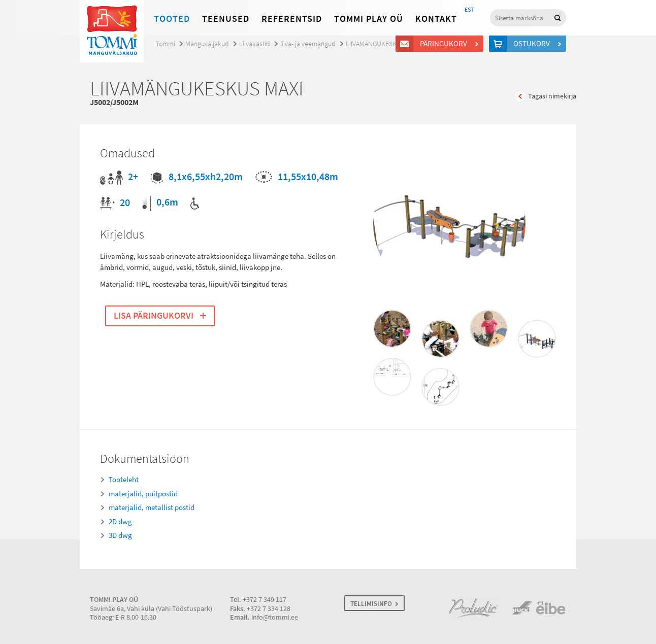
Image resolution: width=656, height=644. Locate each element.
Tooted (172, 19)
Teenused (226, 19)
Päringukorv (445, 44)
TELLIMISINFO (371, 604)
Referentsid (292, 19)
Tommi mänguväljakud (112, 31)
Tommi (166, 44)
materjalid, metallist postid (152, 507)
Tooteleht (124, 480)
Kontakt (436, 19)
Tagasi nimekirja (552, 96)
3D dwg (120, 535)
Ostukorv (533, 44)
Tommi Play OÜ (369, 19)
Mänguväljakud (207, 44)
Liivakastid (255, 44)
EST (469, 10)
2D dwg (120, 522)
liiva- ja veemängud (308, 44)
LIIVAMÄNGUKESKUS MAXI (383, 44)
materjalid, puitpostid (143, 494)
